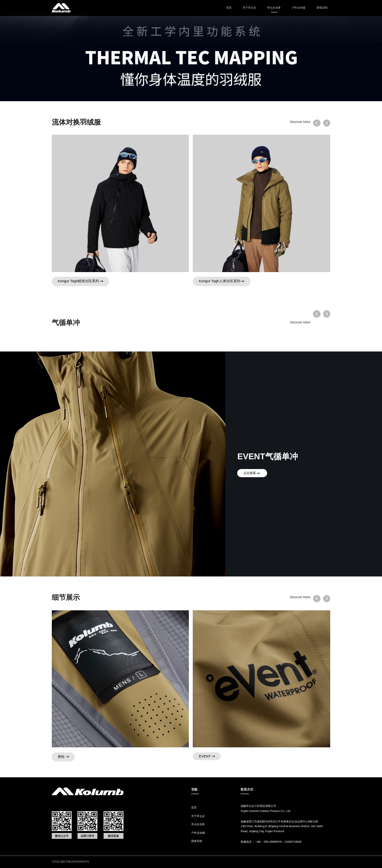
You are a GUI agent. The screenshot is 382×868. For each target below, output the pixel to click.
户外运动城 (298, 8)
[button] (327, 123)
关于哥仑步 (249, 8)
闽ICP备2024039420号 (75, 862)
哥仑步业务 (198, 824)
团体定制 (322, 8)
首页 (229, 8)
